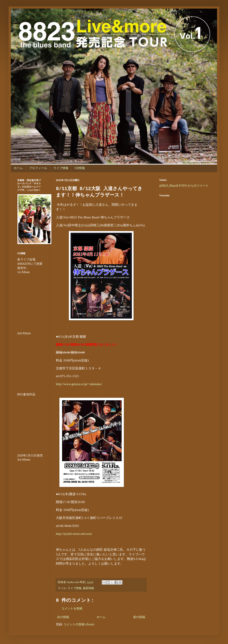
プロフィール (38, 168)
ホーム (18, 168)
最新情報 (88, 588)
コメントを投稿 (72, 608)
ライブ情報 (61, 168)
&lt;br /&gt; (30, 488)
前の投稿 (139, 617)
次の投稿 (63, 617)
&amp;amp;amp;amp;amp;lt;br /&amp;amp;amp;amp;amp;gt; (30, 300)
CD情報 (80, 168)
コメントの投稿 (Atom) (79, 624)
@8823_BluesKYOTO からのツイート (184, 186)
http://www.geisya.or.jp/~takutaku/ (79, 384)
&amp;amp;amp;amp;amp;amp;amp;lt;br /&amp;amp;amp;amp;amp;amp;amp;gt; (30, 422)
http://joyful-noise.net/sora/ (74, 534)
